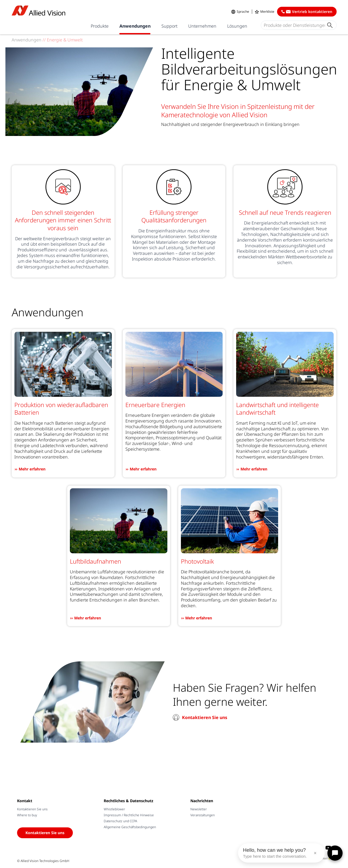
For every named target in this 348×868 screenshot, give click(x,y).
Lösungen (237, 26)
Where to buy (27, 815)
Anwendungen (135, 26)
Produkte (100, 26)
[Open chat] (335, 853)
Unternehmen (202, 26)
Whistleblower (114, 809)
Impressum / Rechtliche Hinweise (129, 815)
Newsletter (199, 809)
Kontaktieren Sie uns (205, 717)
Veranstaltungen (203, 815)
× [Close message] (315, 853)
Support (169, 26)
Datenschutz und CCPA (120, 821)
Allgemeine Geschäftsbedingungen (130, 827)
